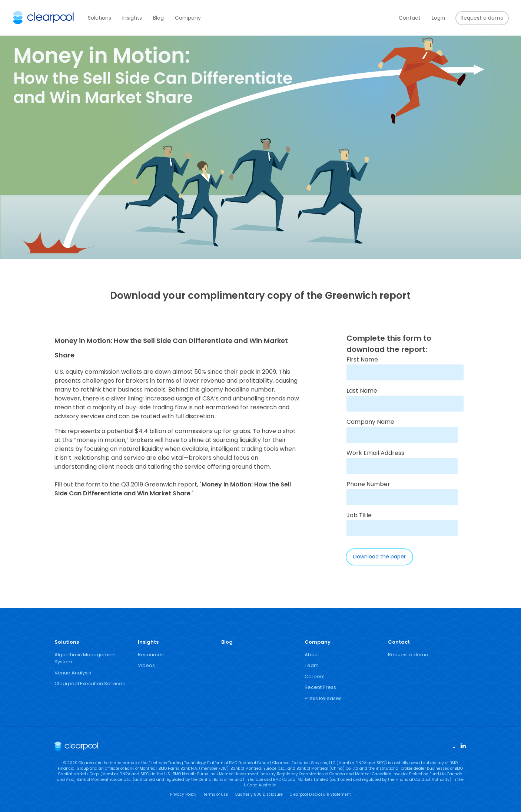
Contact (410, 18)
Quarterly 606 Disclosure (259, 794)
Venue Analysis (73, 673)
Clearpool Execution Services (90, 684)
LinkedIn (463, 745)
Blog (158, 18)
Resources (151, 655)
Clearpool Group (43, 18)
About (312, 655)
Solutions (99, 18)
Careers (315, 676)
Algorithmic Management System (85, 658)
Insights (132, 18)
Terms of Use (216, 794)
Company (188, 18)
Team (312, 665)
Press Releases (323, 698)
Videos (146, 665)
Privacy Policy (183, 794)
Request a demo (482, 18)
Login (438, 18)
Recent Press (320, 687)
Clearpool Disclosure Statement (320, 794)
